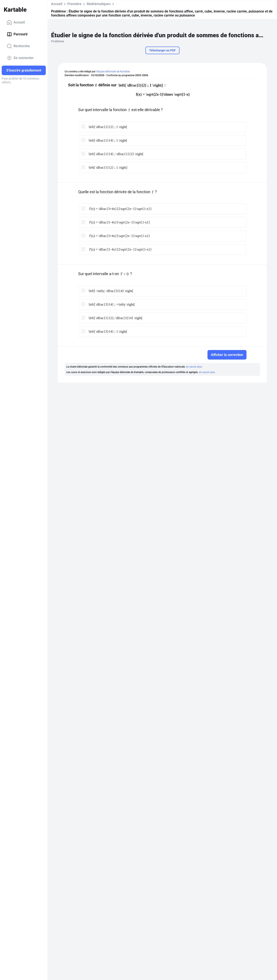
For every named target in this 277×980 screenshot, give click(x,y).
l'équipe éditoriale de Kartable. (113, 72)
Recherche (18, 46)
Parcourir (17, 34)
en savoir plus (194, 367)
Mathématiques (99, 4)
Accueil (16, 22)
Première (74, 4)
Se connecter (20, 58)
